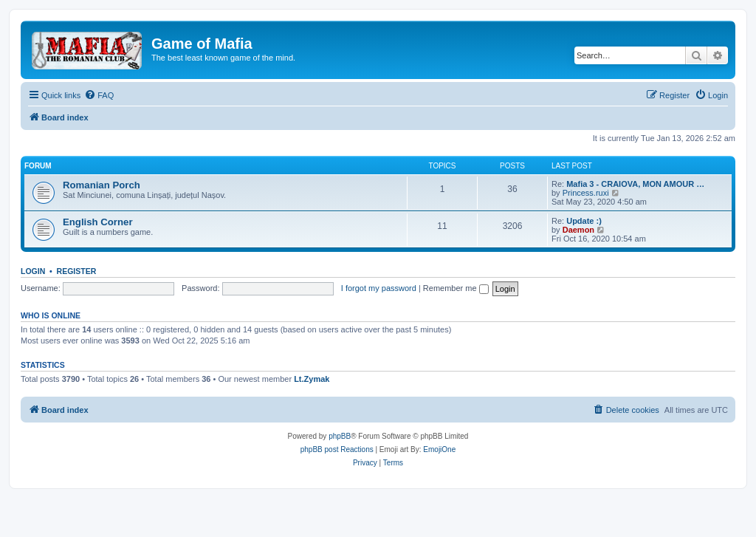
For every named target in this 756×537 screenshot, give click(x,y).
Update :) (584, 221)
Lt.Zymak (312, 379)
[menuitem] (99, 95)
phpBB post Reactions (337, 449)
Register (77, 271)
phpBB (340, 436)
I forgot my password (379, 288)
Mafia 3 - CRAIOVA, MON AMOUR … (635, 184)
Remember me (456, 288)
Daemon (578, 230)
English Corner (98, 222)
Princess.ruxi (586, 193)
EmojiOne (439, 449)
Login (33, 271)
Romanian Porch (102, 185)
